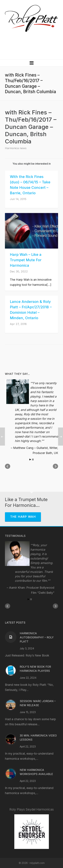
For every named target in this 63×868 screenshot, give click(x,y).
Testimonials (15, 536)
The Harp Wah (23, 517)
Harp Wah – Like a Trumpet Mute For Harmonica (26, 260)
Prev (8, 466)
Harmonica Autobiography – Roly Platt (37, 637)
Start (30, 460)
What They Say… (17, 374)
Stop (33, 460)
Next (55, 466)
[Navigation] (31, 63)
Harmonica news (16, 148)
